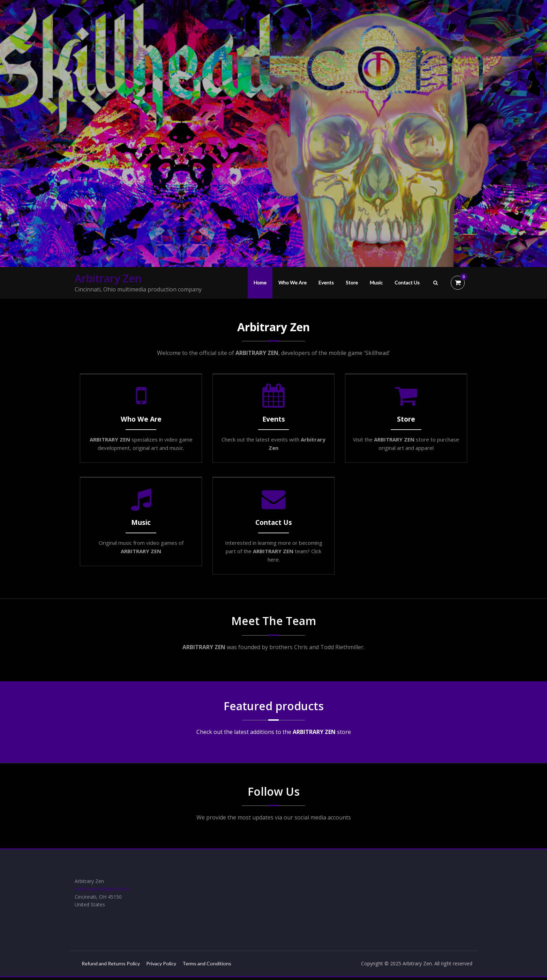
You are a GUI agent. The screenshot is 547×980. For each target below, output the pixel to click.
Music (376, 283)
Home (260, 283)
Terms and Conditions (214, 966)
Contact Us (407, 283)
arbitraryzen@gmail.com (104, 890)
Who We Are (293, 283)
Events (326, 283)
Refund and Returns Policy (112, 966)
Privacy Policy (166, 966)
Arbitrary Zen (108, 278)
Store (352, 283)
